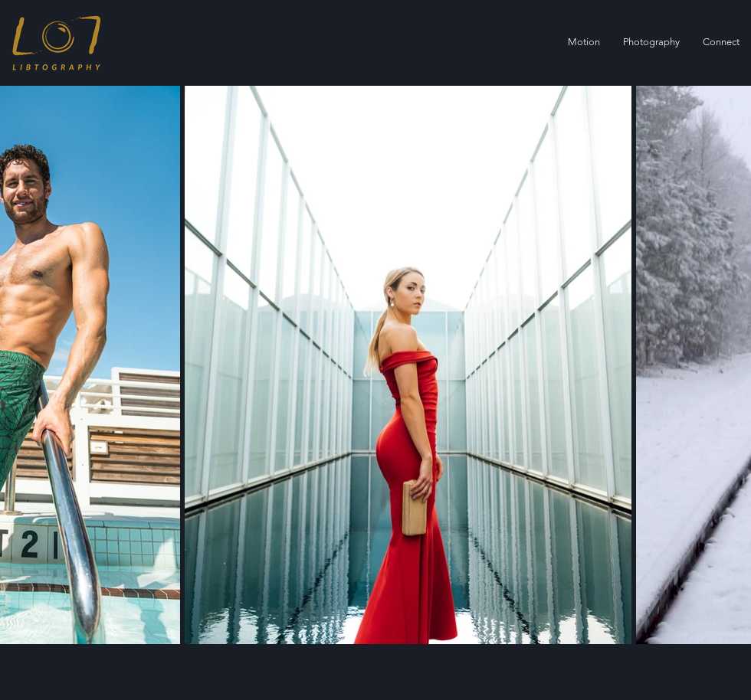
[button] (651, 42)
